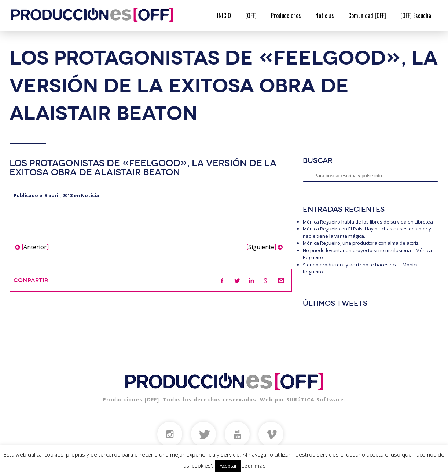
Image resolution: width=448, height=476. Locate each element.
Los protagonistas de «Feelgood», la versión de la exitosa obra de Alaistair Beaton (143, 168)
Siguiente (265, 247)
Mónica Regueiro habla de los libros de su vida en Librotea (368, 222)
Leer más (254, 465)
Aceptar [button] (228, 466)
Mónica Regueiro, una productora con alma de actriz (361, 243)
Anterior (32, 247)
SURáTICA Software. (316, 399)
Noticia (90, 195)
